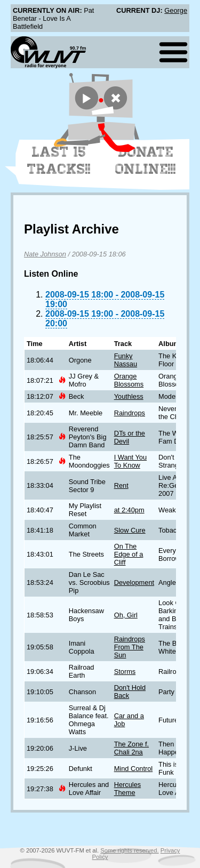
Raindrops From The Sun (130, 647)
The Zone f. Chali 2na (131, 748)
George (176, 10)
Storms (125, 672)
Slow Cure (130, 530)
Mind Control (134, 769)
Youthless (129, 396)
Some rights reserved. (129, 850)
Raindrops (130, 413)
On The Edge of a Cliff (129, 554)
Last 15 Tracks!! (59, 160)
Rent (121, 485)
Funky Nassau (126, 360)
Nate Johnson (45, 254)
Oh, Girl (126, 615)
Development (134, 582)
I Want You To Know (130, 461)
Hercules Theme (128, 789)
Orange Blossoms (129, 380)
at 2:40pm (129, 510)
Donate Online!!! (146, 160)
